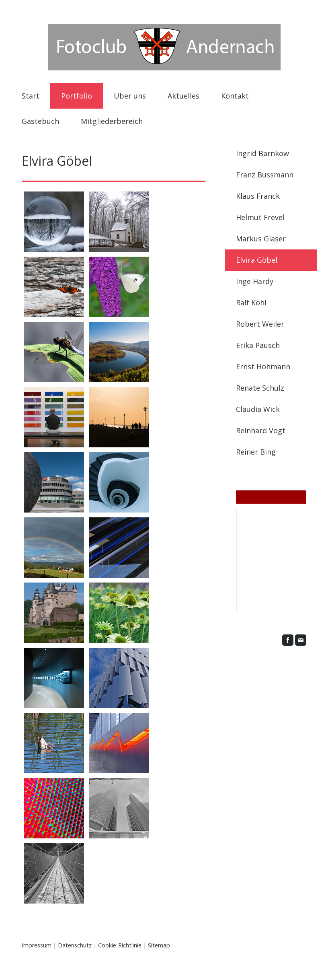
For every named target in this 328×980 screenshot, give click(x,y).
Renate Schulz (260, 388)
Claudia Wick (258, 409)
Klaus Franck (258, 196)
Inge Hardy (255, 281)
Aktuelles (183, 96)
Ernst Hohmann (263, 366)
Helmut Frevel (260, 217)
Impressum (37, 945)
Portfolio (77, 96)
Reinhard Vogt (261, 430)
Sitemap (159, 945)
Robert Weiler (260, 324)
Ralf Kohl (251, 303)
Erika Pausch (258, 345)
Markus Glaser (261, 239)
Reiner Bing (256, 452)
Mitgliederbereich (112, 121)
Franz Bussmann (265, 175)
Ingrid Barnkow (262, 153)
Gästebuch (40, 121)
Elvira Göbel (257, 260)
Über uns (130, 96)
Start (31, 96)
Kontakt (235, 96)
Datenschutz (75, 945)
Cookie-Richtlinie (120, 945)
